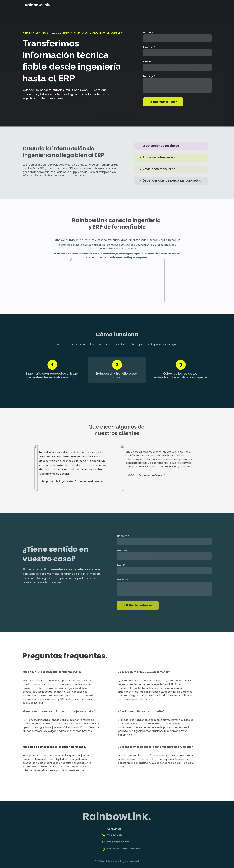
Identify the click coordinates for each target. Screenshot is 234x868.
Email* (147, 62)
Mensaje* (149, 76)
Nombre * (149, 33)
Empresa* (149, 47)
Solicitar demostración (163, 102)
